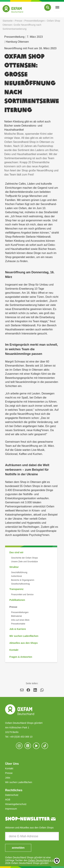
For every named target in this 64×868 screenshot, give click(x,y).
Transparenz (16, 589)
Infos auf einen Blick (20, 620)
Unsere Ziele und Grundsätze (24, 562)
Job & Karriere (18, 629)
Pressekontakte (18, 624)
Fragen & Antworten (21, 657)
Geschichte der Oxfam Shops (24, 558)
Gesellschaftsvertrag (20, 584)
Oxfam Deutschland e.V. (41, 860)
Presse (19, 21)
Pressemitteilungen (35, 21)
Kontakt (14, 650)
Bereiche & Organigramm (23, 580)
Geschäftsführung (19, 572)
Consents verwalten (57, 861)
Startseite (8, 21)
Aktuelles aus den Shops (24, 643)
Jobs (8, 778)
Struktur (14, 567)
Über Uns (12, 764)
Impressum (11, 809)
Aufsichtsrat (16, 576)
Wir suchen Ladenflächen (24, 636)
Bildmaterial (16, 616)
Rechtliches (14, 790)
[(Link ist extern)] (45, 746)
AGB (8, 800)
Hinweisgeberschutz (16, 804)
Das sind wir (16, 552)
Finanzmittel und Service (22, 595)
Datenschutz (12, 795)
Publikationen (17, 600)
